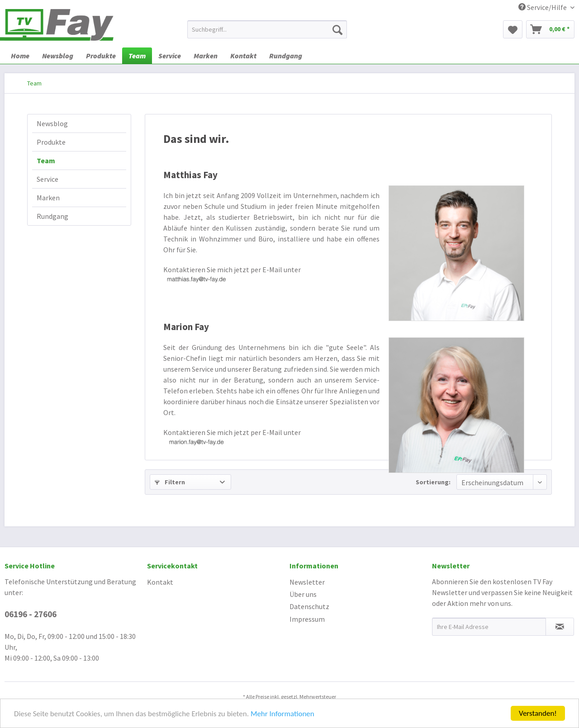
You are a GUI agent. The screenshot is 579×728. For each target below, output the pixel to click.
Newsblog (52, 123)
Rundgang (52, 216)
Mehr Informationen (282, 714)
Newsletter (307, 582)
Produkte (51, 142)
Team (46, 161)
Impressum (307, 619)
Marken (48, 198)
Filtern (170, 482)
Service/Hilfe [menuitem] (543, 7)
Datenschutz (309, 606)
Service (47, 179)
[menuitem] (267, 29)
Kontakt (160, 582)
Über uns (303, 594)
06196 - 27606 (31, 614)
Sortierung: (433, 482)
